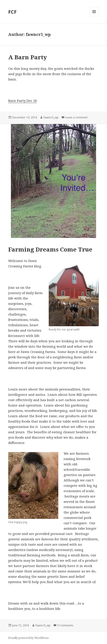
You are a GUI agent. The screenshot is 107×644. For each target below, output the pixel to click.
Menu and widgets (94, 16)
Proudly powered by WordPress (28, 638)
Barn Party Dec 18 (22, 101)
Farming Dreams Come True (50, 249)
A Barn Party (28, 57)
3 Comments (65, 625)
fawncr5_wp (51, 117)
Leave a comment (76, 117)
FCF (12, 12)
